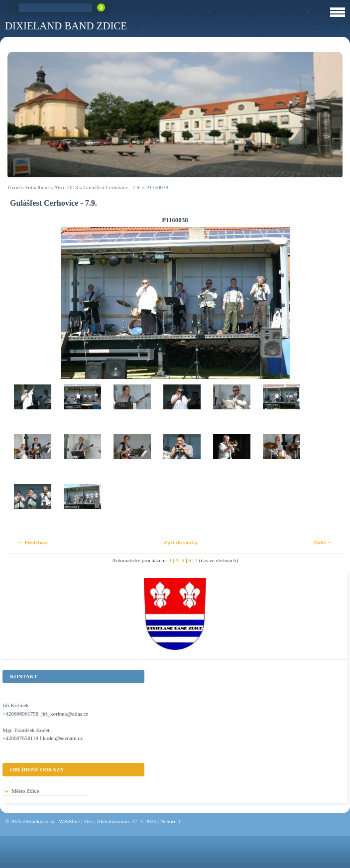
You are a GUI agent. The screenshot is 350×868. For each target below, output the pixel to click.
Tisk (88, 821)
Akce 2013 (66, 187)
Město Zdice (25, 791)
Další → (323, 542)
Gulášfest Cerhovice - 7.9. (112, 187)
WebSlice (69, 821)
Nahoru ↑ (171, 821)
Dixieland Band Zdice (66, 26)
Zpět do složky (181, 542)
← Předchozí (33, 542)
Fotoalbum (37, 187)
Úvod (13, 187)
